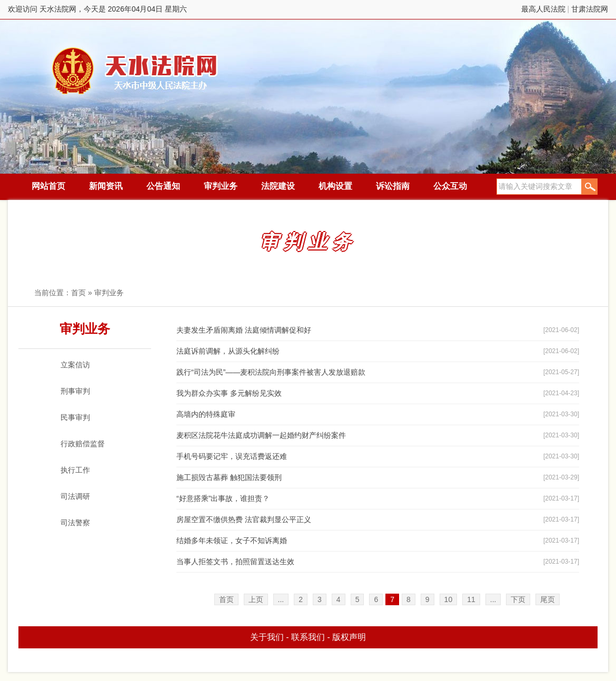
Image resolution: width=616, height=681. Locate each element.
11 (471, 599)
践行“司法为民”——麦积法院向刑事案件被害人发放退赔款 (271, 372)
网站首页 (48, 186)
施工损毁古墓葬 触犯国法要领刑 (229, 477)
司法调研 (75, 496)
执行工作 (75, 470)
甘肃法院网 (590, 9)
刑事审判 (75, 391)
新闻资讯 (106, 186)
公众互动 (450, 186)
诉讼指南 (393, 186)
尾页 (548, 599)
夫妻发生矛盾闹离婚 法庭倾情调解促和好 (244, 330)
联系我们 (308, 637)
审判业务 (221, 186)
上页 (256, 599)
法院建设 (278, 186)
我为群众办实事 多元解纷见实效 (229, 393)
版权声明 (349, 637)
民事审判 (75, 417)
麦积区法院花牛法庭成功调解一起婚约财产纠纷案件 (261, 435)
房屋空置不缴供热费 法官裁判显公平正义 (244, 519)
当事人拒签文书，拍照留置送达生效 (235, 562)
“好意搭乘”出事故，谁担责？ (223, 498)
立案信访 (75, 365)
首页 (78, 293)
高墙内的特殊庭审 (206, 414)
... (281, 599)
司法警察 (75, 523)
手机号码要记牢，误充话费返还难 (232, 456)
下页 (518, 599)
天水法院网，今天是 (136, 71)
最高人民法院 (543, 9)
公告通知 (163, 186)
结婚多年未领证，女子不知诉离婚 (232, 540)
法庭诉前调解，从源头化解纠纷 (228, 351)
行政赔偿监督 (83, 444)
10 (449, 599)
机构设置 (335, 186)
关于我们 (267, 637)
